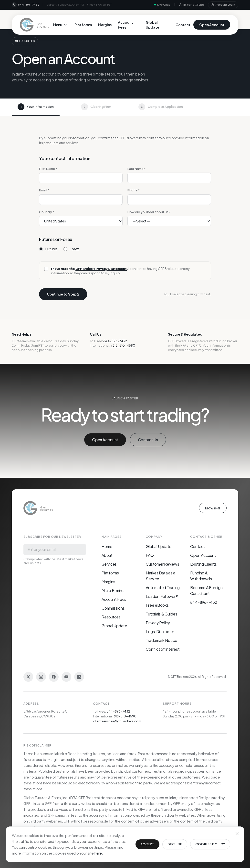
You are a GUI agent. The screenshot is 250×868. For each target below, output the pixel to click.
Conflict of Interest (163, 649)
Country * (47, 212)
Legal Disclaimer (160, 632)
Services (109, 564)
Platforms (83, 25)
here (98, 853)
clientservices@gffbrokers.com (117, 721)
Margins (105, 25)
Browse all (213, 508)
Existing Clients (192, 5)
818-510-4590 (125, 716)
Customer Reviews (162, 564)
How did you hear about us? (149, 212)
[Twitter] (28, 677)
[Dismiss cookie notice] (237, 834)
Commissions (113, 608)
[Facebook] (54, 677)
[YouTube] (66, 677)
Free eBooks (157, 605)
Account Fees (125, 25)
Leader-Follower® (162, 596)
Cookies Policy (210, 844)
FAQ (150, 555)
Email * (44, 190)
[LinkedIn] (79, 677)
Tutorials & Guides (161, 614)
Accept (147, 844)
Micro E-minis (113, 590)
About (107, 555)
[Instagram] (41, 677)
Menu (60, 25)
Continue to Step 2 (63, 294)
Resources (111, 617)
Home (107, 546)
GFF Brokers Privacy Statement (101, 269)
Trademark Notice (161, 640)
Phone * (134, 190)
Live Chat (162, 5)
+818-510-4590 (123, 345)
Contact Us (148, 440)
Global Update (152, 25)
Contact (183, 25)
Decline (175, 844)
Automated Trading (163, 588)
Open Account (212, 25)
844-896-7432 (26, 5)
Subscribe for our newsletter (52, 537)
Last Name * (137, 169)
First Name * (48, 169)
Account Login (223, 5)
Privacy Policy (158, 623)
